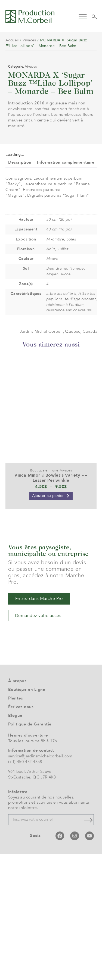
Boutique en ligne (44, 597)
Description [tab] (20, 288)
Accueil (12, 40)
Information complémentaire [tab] (66, 288)
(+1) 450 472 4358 (25, 888)
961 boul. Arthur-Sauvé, (30, 898)
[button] (83, 16)
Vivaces (29, 40)
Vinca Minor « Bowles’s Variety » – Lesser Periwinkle (51, 604)
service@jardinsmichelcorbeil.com (40, 882)
